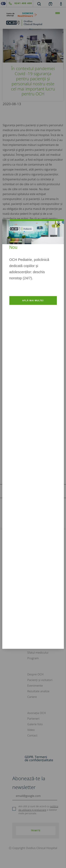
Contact (32, 735)
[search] (39, 4)
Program (33, 658)
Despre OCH (35, 674)
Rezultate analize (38, 691)
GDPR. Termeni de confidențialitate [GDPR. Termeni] (39, 758)
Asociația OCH (37, 713)
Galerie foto (35, 724)
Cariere (32, 697)
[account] (61, 4)
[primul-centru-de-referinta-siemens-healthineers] (33, 15)
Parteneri (33, 719)
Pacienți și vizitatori (40, 680)
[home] (33, 23)
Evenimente (35, 686)
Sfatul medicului (38, 653)
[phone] (19, 3)
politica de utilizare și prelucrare (38, 808)
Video (31, 730)
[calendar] (50, 4)
